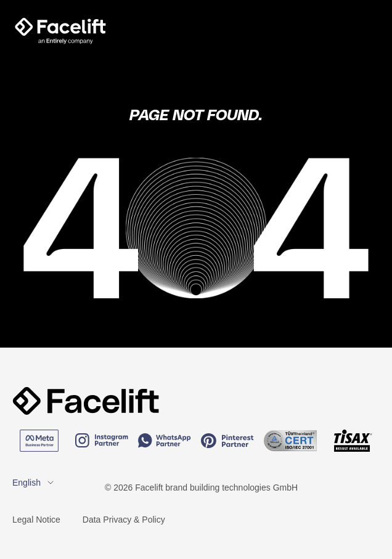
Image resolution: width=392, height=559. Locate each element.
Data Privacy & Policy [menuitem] (124, 520)
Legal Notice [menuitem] (36, 520)
